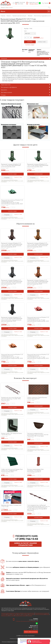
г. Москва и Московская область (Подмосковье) (27, 621)
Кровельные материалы (9, 124)
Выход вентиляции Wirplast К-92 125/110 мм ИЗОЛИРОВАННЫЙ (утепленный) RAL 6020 (11, 165)
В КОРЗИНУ (30, 42)
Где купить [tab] (25, 90)
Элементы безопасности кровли (11, 104)
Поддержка (30, 616)
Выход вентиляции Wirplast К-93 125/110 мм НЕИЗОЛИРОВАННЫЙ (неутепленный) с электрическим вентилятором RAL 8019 (12, 245)
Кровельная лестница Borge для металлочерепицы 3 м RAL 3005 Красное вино (11, 399)
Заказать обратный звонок (31, 632)
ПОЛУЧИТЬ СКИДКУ (30, 45)
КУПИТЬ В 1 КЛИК (42, 42)
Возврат (9, 614)
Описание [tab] (25, 59)
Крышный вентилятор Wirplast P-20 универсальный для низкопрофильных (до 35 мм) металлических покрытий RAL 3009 (38, 319)
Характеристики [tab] (25, 85)
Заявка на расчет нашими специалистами (25, 544)
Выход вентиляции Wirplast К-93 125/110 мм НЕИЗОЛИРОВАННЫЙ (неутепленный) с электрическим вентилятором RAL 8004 (38, 282)
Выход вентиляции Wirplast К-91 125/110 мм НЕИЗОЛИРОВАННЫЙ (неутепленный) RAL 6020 (38, 165)
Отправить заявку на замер (21, 616)
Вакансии (47, 614)
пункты (31, 51)
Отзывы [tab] (25, 95)
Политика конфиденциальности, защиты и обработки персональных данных (18, 613)
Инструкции (31, 614)
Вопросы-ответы (5, 616)
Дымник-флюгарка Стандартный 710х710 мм (11, 506)
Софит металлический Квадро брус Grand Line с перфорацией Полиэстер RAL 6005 (12, 470)
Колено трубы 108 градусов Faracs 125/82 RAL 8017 (12, 434)
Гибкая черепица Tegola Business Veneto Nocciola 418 (37, 398)
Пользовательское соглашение (42, 613)
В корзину (7, 178)
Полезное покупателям (40, 614)
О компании (4, 614)
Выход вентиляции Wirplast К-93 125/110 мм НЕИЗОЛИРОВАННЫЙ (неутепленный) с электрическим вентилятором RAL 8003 (38, 245)
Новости (20, 614)
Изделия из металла (33, 124)
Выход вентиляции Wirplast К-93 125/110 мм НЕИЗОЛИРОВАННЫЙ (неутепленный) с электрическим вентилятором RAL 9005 (12, 319)
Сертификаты (25, 614)
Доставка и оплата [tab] (25, 92)
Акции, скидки (14, 614)
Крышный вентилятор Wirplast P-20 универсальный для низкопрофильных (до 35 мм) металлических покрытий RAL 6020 (12, 202)
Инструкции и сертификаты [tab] (25, 87)
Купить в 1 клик (18, 177)
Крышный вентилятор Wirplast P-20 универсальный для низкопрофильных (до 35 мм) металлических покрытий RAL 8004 (12, 356)
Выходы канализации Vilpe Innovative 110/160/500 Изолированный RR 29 (35, 470)
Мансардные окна (33, 104)
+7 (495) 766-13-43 (33, 3)
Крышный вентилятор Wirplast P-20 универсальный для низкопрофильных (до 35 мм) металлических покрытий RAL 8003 (38, 356)
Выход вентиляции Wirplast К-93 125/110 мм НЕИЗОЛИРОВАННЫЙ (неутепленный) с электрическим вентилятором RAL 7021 (12, 282)
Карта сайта (12, 616)
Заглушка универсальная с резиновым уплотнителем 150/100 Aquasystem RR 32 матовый (38, 435)
